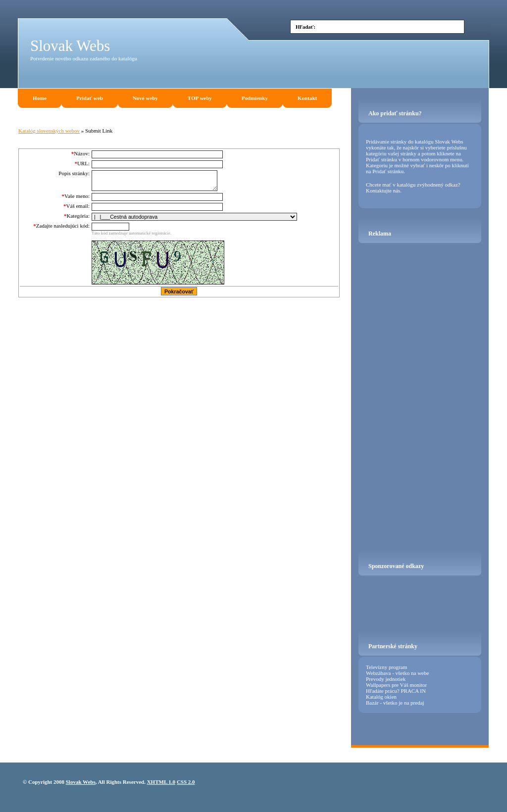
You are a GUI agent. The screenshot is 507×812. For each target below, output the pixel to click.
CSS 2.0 (186, 782)
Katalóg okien (381, 697)
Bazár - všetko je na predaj (395, 703)
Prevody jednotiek (386, 679)
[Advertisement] (373, 76)
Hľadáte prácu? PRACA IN (396, 691)
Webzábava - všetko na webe (397, 673)
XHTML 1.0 (161, 782)
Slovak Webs (70, 46)
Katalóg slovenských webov (49, 131)
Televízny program (386, 667)
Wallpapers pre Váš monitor (396, 685)
